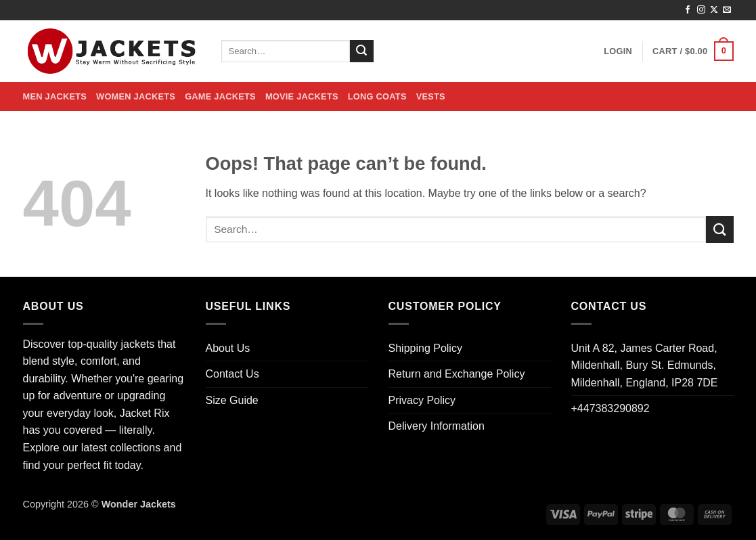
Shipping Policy (425, 348)
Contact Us (232, 374)
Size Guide (232, 400)
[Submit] (361, 51)
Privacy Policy (422, 400)
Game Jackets (220, 96)
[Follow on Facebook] (688, 10)
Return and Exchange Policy (457, 374)
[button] (618, 51)
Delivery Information (437, 426)
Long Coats (377, 96)
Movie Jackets (302, 96)
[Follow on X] (714, 10)
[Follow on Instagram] (701, 10)
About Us (228, 348)
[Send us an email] (727, 10)
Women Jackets (136, 96)
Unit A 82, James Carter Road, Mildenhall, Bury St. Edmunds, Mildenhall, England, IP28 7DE (645, 365)
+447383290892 (610, 408)
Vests (431, 96)
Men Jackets (55, 96)
